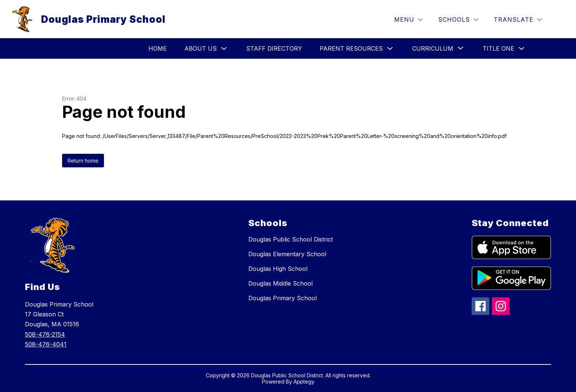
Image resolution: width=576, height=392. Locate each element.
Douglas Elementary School (287, 254)
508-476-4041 (46, 344)
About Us (201, 48)
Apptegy (304, 382)
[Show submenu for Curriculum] (433, 48)
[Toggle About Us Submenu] (224, 49)
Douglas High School (278, 269)
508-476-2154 (45, 334)
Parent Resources (351, 48)
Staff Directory (274, 48)
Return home (83, 161)
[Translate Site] (518, 20)
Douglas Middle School (280, 283)
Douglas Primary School (282, 298)
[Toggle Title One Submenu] (522, 49)
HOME (158, 48)
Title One (498, 48)
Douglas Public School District (291, 239)
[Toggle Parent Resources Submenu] (390, 49)
